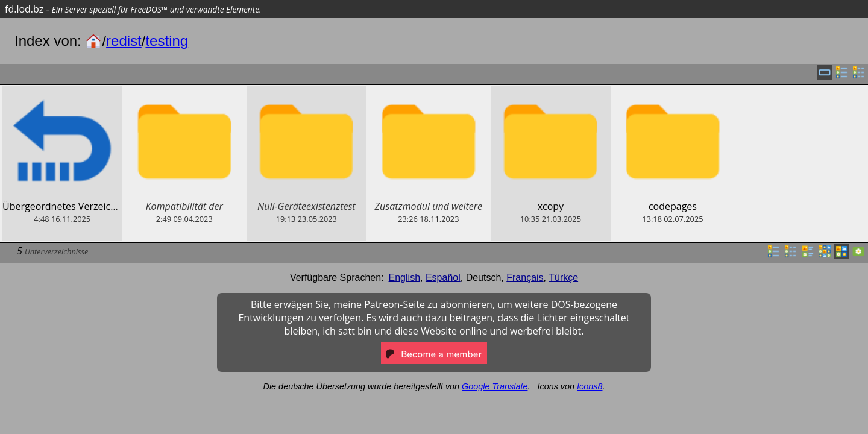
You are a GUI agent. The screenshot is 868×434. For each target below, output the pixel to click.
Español (443, 278)
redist (124, 41)
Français (525, 278)
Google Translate (495, 386)
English (404, 278)
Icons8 (590, 386)
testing (167, 41)
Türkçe (563, 278)
